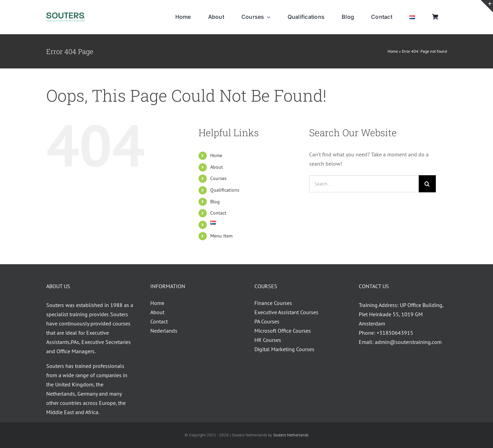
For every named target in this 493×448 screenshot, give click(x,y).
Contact (218, 213)
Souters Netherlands (291, 435)
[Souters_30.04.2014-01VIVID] (66, 15)
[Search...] (364, 184)
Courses (218, 178)
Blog (215, 202)
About (217, 167)
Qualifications (225, 190)
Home (393, 51)
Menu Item (221, 236)
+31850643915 (395, 333)
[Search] (427, 184)
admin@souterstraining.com (408, 342)
